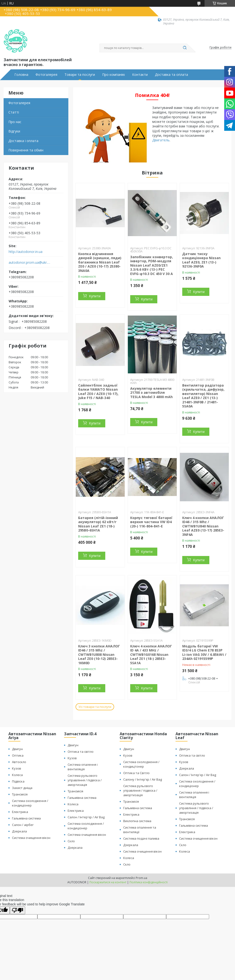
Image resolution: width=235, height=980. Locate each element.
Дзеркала (19, 831)
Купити (95, 296)
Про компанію (114, 75)
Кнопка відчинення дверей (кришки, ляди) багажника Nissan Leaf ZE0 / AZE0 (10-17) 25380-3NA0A (100, 262)
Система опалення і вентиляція (83, 767)
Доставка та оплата (171, 75)
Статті (14, 112)
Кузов (17, 768)
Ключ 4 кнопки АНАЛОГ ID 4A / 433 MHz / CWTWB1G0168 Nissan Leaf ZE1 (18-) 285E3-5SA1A (151, 654)
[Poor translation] (18, 910)
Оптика (18, 755)
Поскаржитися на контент (108, 882)
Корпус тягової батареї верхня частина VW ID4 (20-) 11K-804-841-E (151, 522)
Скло (71, 841)
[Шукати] (185, 48)
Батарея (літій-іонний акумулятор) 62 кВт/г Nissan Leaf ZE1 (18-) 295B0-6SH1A (98, 524)
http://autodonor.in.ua (26, 252)
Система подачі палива (141, 838)
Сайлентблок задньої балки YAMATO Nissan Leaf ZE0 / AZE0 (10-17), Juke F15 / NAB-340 (98, 392)
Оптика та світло (81, 752)
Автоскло (19, 762)
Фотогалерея (46, 75)
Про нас (15, 122)
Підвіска (18, 781)
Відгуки (14, 131)
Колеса (17, 775)
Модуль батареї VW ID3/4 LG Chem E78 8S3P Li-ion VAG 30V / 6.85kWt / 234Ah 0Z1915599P (204, 652)
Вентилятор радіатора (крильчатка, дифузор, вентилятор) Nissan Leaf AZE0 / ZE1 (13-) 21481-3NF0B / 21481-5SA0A (203, 396)
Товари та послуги (80, 75)
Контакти (140, 75)
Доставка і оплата (23, 141)
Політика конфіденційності (149, 882)
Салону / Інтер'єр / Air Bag (143, 779)
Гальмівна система (26, 818)
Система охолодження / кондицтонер (141, 764)
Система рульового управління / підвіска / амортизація (85, 780)
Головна (21, 75)
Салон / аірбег (23, 825)
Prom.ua (141, 878)
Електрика (20, 812)
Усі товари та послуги (95, 707)
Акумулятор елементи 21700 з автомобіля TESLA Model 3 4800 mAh (151, 393)
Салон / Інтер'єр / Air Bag (86, 817)
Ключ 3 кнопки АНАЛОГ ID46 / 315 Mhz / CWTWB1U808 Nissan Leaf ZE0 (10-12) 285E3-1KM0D (99, 654)
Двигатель (161, 140)
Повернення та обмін (26, 150)
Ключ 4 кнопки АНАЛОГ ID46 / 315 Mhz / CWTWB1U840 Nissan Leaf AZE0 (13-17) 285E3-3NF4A (203, 526)
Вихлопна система (137, 821)
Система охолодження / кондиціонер (30, 803)
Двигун (17, 749)
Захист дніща (22, 788)
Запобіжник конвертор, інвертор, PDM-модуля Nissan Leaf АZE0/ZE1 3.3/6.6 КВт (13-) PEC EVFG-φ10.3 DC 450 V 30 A (152, 265)
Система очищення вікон (31, 838)
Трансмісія (20, 794)
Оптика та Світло (136, 773)
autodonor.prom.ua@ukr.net (30, 263)
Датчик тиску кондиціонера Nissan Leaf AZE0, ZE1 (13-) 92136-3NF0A (201, 260)
